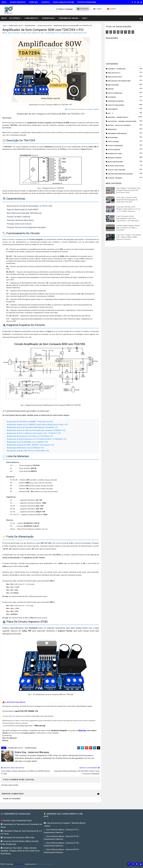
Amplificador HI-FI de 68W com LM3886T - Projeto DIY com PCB (30, 422)
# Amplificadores (31, 748)
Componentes (31, 18)
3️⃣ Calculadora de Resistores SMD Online (18, 838)
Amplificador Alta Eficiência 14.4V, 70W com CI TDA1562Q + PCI (30, 436)
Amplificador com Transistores (119, 81)
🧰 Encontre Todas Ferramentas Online (16, 821)
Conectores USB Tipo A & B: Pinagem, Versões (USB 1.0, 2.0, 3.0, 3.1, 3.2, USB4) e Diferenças (128, 209)
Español (96, 109)
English (90, 109)
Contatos (46, 2)
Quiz (84, 18)
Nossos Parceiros (18, 2)
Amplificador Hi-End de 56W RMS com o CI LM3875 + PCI (27, 442)
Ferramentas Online (68, 18)
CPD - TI (111, 113)
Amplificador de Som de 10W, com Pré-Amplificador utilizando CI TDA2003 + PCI (36, 430)
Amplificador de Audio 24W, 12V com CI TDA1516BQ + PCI (28, 451)
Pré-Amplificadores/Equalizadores (120, 174)
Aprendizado (48, 18)
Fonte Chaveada (113, 142)
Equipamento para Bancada (117, 134)
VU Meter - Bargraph (115, 178)
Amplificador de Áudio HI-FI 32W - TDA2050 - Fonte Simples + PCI (30, 445)
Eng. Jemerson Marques (46, 864)
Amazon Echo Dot (114, 73)
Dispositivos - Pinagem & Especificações (122, 121)
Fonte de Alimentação (115, 146)
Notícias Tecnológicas (116, 166)
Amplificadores (30, 26)
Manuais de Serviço (115, 158)
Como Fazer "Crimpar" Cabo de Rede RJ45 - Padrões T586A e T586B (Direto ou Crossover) (129, 237)
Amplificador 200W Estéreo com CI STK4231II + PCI (25, 448)
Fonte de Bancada (114, 150)
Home (5, 26)
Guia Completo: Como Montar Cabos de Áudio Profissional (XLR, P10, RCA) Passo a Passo (129, 190)
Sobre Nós (33, 2)
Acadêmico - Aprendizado (117, 69)
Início (4, 2)
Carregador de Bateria (116, 101)
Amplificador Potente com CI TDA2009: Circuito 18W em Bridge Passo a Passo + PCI (37, 425)
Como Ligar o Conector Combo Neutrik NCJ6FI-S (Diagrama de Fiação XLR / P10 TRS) (127, 200)
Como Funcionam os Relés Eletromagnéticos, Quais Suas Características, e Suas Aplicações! (128, 218)
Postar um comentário (12, 799)
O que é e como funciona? (117, 170)
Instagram (63, 730)
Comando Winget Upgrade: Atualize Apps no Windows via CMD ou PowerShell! (128, 228)
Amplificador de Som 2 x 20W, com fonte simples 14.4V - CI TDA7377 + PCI (34, 433)
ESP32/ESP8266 (113, 138)
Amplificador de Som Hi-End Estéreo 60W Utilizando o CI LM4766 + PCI (32, 427)
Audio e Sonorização (115, 93)
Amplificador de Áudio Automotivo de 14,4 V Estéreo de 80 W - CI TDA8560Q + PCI (37, 439)
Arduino (111, 89)
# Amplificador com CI (15, 748)
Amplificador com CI (16, 26)
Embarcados (112, 129)
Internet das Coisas (115, 154)
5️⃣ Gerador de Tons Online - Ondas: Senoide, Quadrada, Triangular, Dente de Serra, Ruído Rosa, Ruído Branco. (20, 851)
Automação (112, 97)
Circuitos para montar (45, 26)
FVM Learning (40, 726)
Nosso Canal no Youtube (64, 2)
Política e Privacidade (87, 2)
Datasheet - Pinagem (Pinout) (118, 117)
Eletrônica (15, 18)
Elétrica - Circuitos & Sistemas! (119, 125)
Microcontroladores (116, 162)
